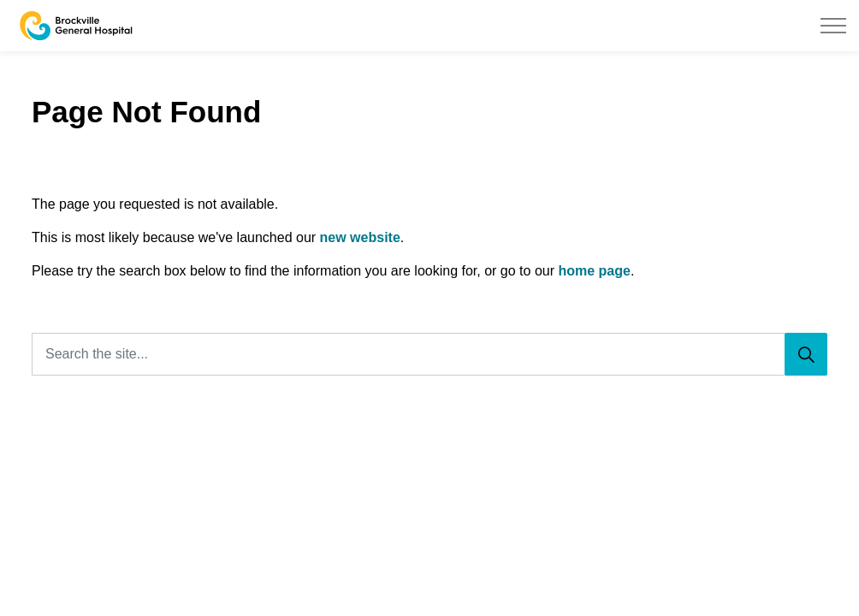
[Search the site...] (429, 354)
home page (594, 271)
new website (360, 237)
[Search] (806, 354)
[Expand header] (833, 26)
